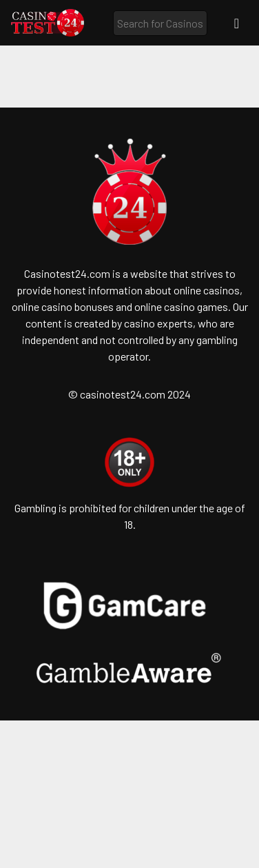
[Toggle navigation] (237, 23)
